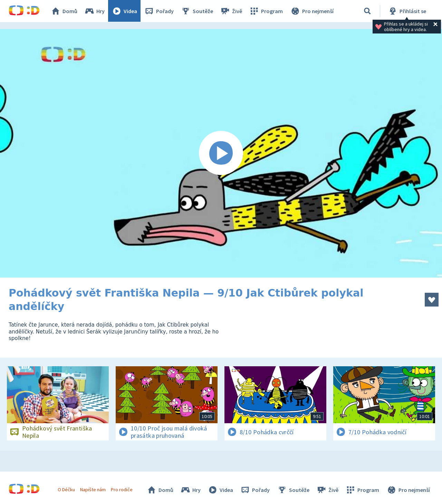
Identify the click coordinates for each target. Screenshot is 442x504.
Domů (64, 11)
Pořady (159, 11)
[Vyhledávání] (367, 11)
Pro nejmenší (312, 11)
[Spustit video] (221, 153)
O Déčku (66, 490)
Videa (125, 11)
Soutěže (197, 11)
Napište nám (93, 490)
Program (266, 11)
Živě (231, 11)
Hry (95, 11)
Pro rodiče (122, 490)
